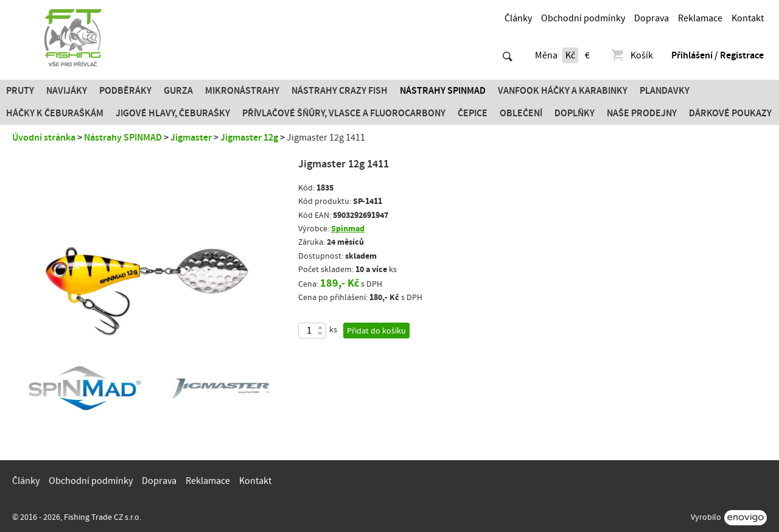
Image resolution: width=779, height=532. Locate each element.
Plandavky (665, 91)
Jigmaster (191, 138)
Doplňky (575, 113)
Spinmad (348, 229)
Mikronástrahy (242, 91)
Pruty (20, 91)
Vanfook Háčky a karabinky (563, 91)
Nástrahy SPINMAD (443, 91)
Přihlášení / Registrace (718, 55)
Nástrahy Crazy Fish (340, 91)
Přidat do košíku (376, 331)
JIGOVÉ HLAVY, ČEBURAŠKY (173, 113)
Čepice (473, 113)
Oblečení (521, 113)
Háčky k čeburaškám (55, 113)
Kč (570, 55)
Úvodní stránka (44, 138)
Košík (631, 55)
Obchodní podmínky (583, 18)
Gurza (178, 91)
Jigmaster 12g (249, 138)
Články (518, 18)
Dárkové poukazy (730, 113)
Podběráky (125, 91)
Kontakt (748, 18)
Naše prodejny (642, 113)
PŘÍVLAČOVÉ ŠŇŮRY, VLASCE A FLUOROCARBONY (344, 113)
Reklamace (700, 18)
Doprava (651, 18)
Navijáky (67, 91)
